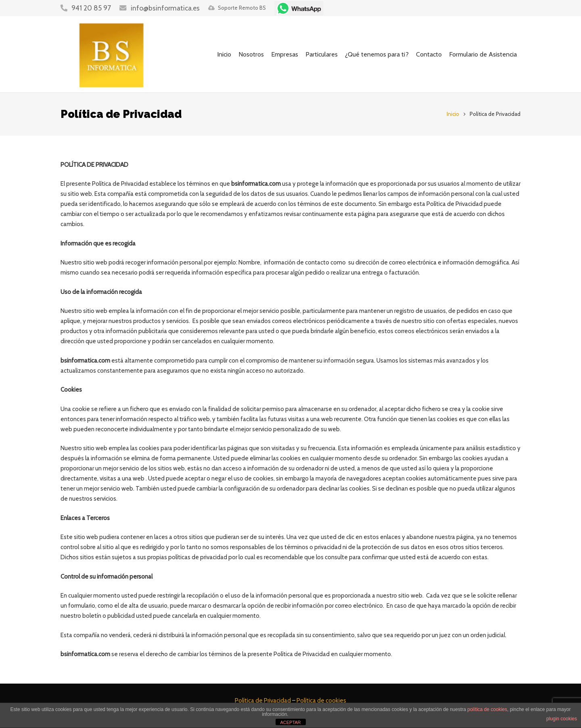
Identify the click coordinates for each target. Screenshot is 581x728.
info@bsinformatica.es (165, 8)
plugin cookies (562, 719)
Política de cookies (321, 701)
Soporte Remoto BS (242, 8)
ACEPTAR (290, 722)
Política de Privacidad (263, 701)
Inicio (453, 114)
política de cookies (487, 709)
